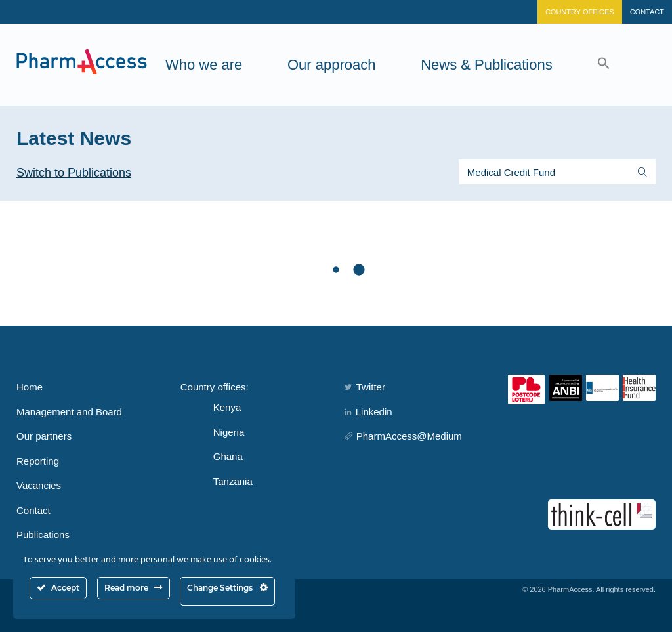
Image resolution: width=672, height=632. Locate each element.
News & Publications (487, 65)
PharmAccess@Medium (403, 436)
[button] (604, 65)
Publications (43, 535)
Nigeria (229, 432)
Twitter (365, 387)
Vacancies (39, 485)
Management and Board (69, 412)
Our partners (44, 436)
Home (30, 387)
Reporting (38, 461)
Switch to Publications (74, 173)
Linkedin (368, 412)
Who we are (204, 65)
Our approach (332, 65)
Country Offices (580, 12)
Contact (647, 12)
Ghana (228, 456)
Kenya (227, 407)
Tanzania (233, 481)
